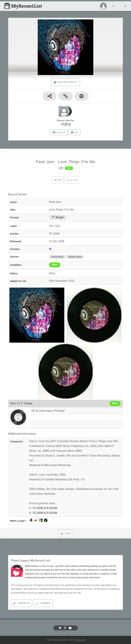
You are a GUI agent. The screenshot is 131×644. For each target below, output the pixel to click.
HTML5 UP (80, 640)
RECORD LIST (59, 132)
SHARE (66, 533)
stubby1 (66, 124)
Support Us (21, 603)
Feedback (43, 603)
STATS (75, 132)
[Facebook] (65, 628)
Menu (126, 6)
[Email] (71, 628)
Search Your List (114, 6)
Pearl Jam (45, 162)
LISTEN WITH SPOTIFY (66, 82)
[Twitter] (60, 628)
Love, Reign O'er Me (77, 162)
